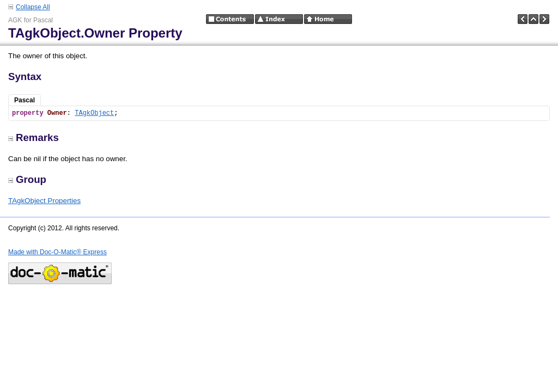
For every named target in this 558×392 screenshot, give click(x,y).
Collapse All (33, 7)
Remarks (34, 137)
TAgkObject (94, 113)
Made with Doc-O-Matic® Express (57, 252)
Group (27, 179)
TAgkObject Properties (44, 201)
